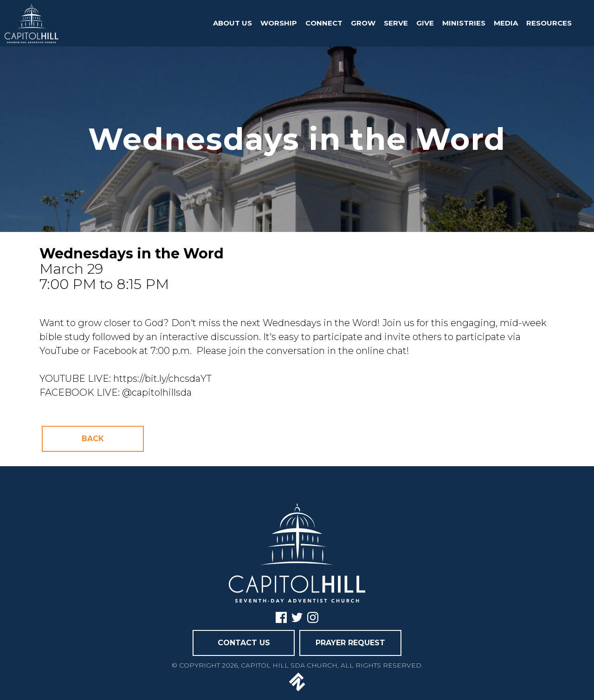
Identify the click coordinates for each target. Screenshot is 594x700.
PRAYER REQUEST (350, 643)
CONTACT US (244, 643)
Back (93, 439)
